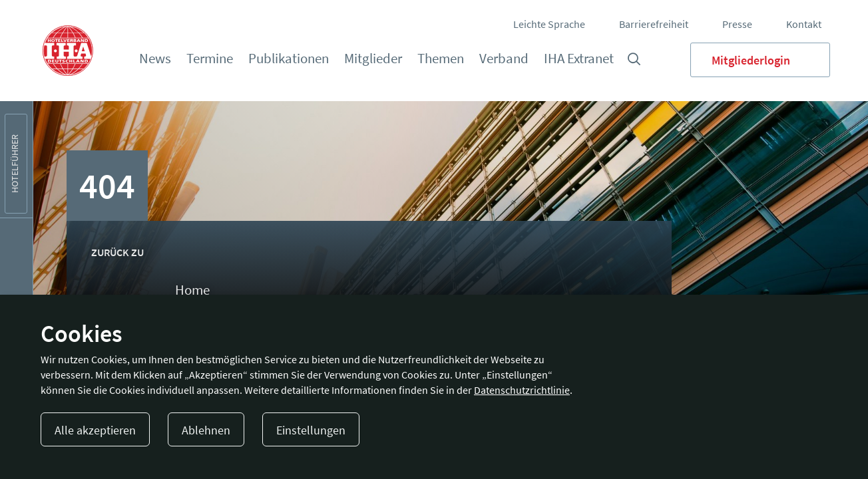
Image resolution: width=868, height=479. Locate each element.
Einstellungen (311, 430)
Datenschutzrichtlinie (522, 390)
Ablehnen (206, 430)
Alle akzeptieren (95, 430)
